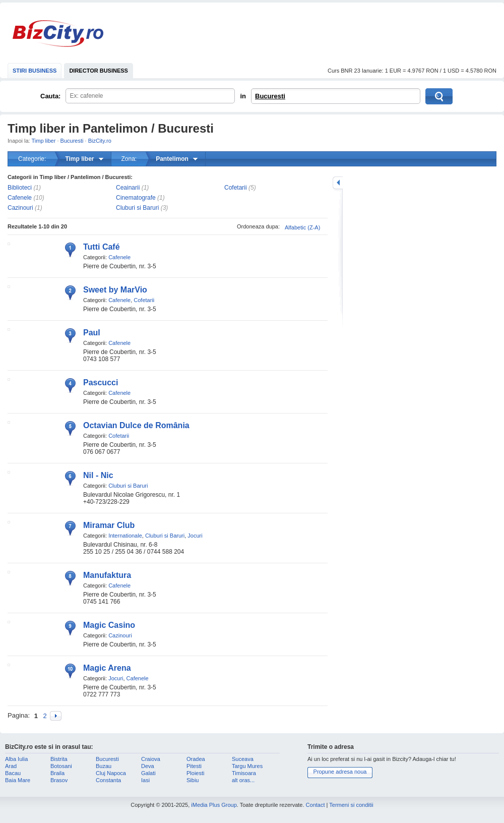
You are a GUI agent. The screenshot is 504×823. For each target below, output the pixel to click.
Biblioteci (20, 188)
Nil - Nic (98, 475)
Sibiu (193, 780)
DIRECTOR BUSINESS (99, 71)
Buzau (104, 766)
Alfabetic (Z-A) (302, 227)
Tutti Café (102, 247)
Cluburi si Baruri (137, 208)
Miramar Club (109, 525)
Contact (316, 805)
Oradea (196, 759)
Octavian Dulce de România (136, 425)
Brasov (59, 780)
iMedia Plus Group (214, 805)
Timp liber (44, 141)
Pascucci (101, 383)
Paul (92, 333)
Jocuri (195, 536)
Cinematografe (136, 198)
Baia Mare (18, 780)
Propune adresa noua (340, 772)
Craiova (151, 759)
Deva (148, 766)
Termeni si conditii (351, 805)
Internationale (125, 536)
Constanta (108, 780)
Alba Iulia (16, 759)
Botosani (61, 766)
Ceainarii (128, 188)
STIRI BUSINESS (35, 71)
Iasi (145, 780)
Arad (11, 766)
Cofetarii (236, 188)
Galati (148, 773)
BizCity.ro (58, 34)
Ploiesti (195, 773)
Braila (57, 773)
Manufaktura (107, 575)
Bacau (13, 773)
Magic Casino (109, 625)
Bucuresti (270, 96)
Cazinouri (20, 208)
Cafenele (20, 198)
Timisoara (244, 773)
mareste (338, 183)
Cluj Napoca (111, 773)
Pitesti (194, 766)
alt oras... (243, 780)
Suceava (243, 759)
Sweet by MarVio (115, 290)
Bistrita (59, 759)
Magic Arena (107, 668)
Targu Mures (247, 766)
